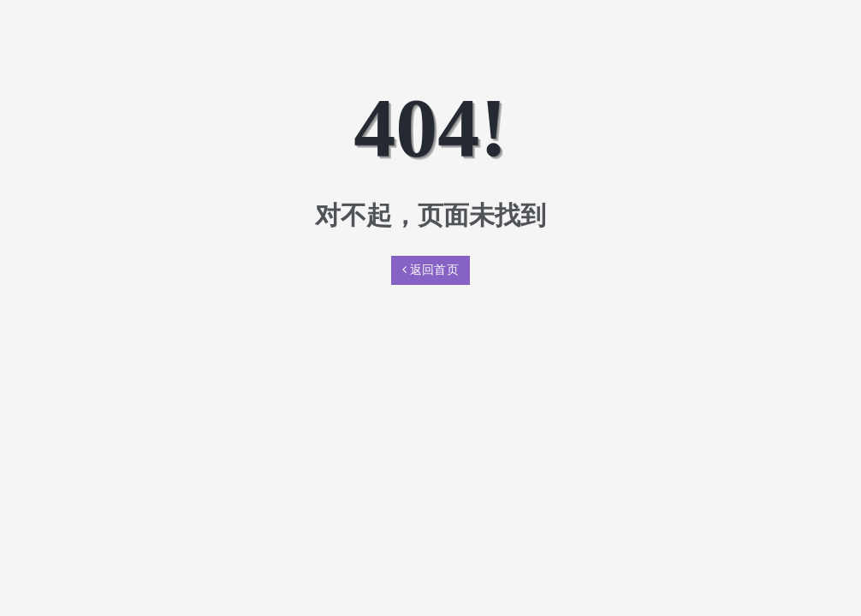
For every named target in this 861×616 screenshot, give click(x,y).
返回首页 (430, 270)
